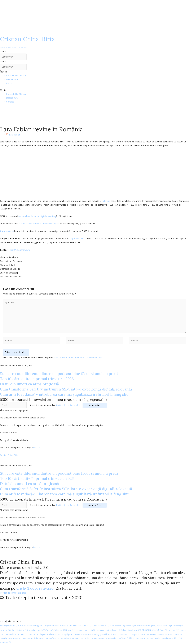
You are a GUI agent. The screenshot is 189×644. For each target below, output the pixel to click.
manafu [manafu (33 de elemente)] (162, 634)
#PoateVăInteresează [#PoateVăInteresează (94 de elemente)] (60, 626)
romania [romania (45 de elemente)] (79, 638)
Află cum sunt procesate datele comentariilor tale (78, 357)
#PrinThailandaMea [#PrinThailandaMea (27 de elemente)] (83, 626)
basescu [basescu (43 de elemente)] (6, 630)
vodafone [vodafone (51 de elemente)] (6, 642)
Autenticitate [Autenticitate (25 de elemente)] (164, 626)
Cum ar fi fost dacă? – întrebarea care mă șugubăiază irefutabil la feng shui (65, 394)
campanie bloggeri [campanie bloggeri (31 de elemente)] (85, 630)
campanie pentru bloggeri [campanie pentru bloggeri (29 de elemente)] (109, 630)
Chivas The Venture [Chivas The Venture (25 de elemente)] (169, 630)
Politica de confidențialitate (69, 405)
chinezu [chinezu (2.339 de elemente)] (150, 630)
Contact (10, 83)
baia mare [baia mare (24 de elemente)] (177, 626)
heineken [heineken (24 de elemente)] (125, 634)
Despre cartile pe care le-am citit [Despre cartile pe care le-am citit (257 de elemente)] (47, 634)
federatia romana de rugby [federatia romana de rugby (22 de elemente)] (91, 634)
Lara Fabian (15, 135)
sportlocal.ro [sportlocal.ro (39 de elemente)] (113, 638)
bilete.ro (106, 201)
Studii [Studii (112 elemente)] (127, 638)
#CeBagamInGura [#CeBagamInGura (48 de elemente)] (10, 626)
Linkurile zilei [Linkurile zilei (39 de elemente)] (149, 634)
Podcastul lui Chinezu (16, 76)
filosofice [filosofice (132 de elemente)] (112, 634)
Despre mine (12, 79)
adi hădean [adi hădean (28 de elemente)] (118, 626)
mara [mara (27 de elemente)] (172, 634)
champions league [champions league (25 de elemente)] (132, 630)
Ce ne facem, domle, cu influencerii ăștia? (39, 224)
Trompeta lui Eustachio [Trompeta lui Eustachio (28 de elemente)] (161, 638)
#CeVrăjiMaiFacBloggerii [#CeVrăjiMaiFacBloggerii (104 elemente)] (34, 626)
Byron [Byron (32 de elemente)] (71, 630)
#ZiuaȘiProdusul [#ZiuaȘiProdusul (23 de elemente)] (102, 626)
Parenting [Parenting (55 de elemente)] (17, 638)
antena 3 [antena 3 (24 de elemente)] (131, 626)
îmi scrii (37, 448)
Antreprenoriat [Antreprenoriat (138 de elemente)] (146, 626)
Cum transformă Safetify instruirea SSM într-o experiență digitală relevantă (66, 389)
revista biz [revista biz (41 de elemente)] (66, 638)
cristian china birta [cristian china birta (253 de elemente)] (16, 634)
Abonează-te (7, 231)
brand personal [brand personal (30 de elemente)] (37, 630)
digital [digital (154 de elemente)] (72, 634)
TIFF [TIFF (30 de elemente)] (136, 638)
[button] (94, 90)
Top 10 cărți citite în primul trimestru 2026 (37, 379)
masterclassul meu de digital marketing (37, 216)
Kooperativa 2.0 (76, 239)
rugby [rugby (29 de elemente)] (89, 638)
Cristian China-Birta (27, 42)
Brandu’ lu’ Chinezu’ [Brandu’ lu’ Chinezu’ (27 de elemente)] (56, 630)
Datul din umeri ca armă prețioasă (29, 384)
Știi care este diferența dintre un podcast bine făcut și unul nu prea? (59, 374)
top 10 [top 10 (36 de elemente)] (144, 638)
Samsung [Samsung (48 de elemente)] (100, 638)
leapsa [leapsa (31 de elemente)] (136, 634)
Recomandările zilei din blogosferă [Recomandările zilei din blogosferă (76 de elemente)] (42, 638)
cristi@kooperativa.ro (20, 250)
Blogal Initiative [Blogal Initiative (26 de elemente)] (20, 630)
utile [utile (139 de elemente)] (178, 638)
